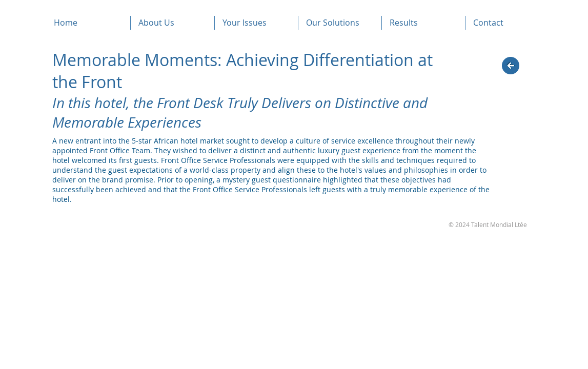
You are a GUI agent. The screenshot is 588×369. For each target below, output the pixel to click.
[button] (173, 23)
